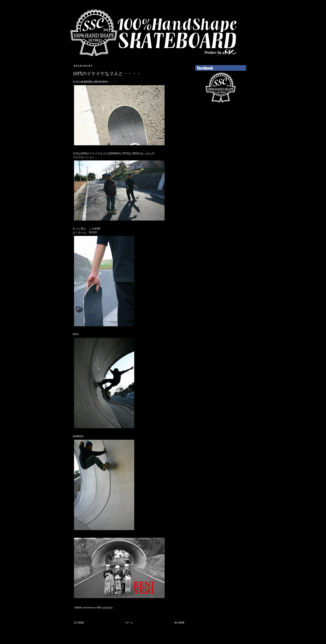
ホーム (129, 623)
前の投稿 (179, 623)
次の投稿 (79, 623)
